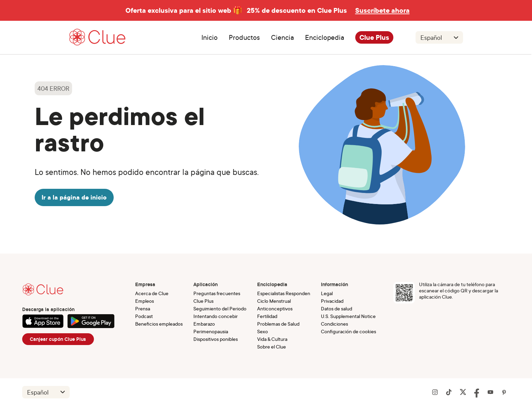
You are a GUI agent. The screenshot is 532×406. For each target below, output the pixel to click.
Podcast (144, 316)
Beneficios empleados (159, 324)
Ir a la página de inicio (74, 197)
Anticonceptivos (275, 308)
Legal (327, 293)
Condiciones (334, 324)
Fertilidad (267, 316)
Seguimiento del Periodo (220, 308)
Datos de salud (337, 308)
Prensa (143, 308)
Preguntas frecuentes (217, 293)
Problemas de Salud (278, 324)
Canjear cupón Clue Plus (58, 339)
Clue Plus (374, 37)
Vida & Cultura (272, 339)
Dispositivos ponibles (216, 339)
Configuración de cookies (348, 331)
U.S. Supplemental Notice (348, 316)
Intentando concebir (216, 316)
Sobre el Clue (272, 347)
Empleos (145, 301)
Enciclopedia (325, 37)
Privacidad (332, 301)
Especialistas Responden (284, 293)
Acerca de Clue (152, 293)
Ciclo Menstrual (274, 301)
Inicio (210, 37)
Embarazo (204, 324)
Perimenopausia (211, 331)
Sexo (263, 331)
